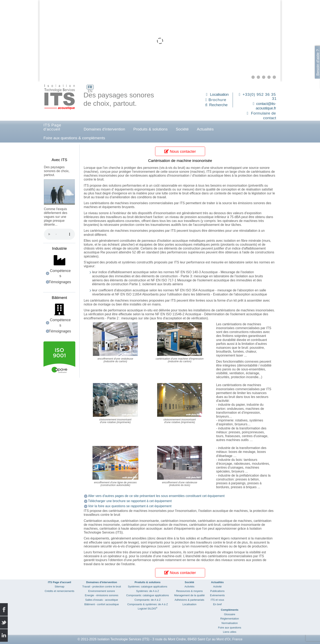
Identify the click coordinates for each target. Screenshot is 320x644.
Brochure (218, 100)
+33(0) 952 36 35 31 (260, 96)
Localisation (219, 94)
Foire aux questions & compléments (74, 138)
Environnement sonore (102, 591)
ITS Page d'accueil (52, 127)
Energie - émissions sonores (102, 595)
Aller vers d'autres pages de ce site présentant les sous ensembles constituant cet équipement (156, 496)
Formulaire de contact (264, 116)
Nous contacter (180, 151)
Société (182, 129)
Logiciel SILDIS (148, 609)
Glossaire (230, 614)
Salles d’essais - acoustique (102, 600)
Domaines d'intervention (104, 129)
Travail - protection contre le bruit (102, 587)
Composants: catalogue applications (148, 595)
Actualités (205, 129)
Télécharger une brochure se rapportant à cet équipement (130, 501)
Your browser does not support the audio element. (59, 234)
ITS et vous (217, 600)
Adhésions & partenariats (189, 600)
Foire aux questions (229, 628)
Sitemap (60, 587)
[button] (253, 77)
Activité (217, 587)
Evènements (217, 595)
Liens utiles (230, 632)
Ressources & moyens (189, 591)
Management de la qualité (189, 595)
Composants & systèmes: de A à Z (148, 604)
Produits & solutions (150, 129)
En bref (217, 604)
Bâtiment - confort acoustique (102, 604)
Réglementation (230, 619)
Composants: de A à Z (148, 600)
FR (90, 87)
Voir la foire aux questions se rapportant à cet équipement (130, 506)
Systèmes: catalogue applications (148, 587)
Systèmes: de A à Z (148, 591)
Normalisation (229, 623)
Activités (189, 587)
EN (90, 91)
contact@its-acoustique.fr (266, 106)
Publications (217, 591)
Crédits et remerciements (59, 591)
